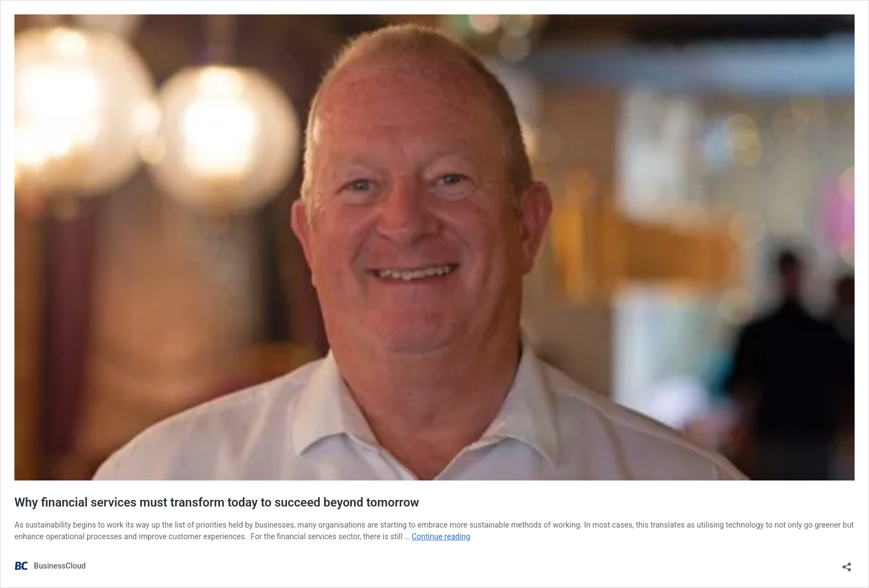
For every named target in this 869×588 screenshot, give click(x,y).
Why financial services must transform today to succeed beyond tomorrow (217, 502)
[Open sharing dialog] (847, 563)
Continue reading (441, 536)
